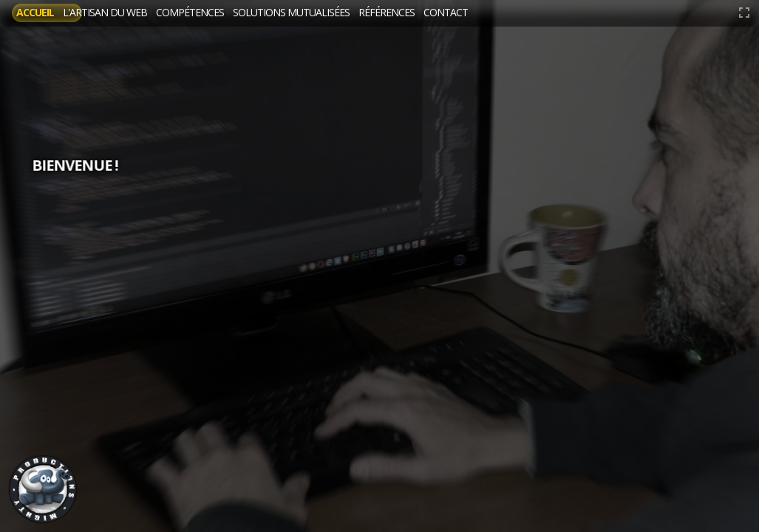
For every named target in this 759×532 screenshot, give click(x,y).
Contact (613, 13)
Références (531, 13)
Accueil (47, 13)
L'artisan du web (146, 13)
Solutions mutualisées (400, 13)
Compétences (262, 13)
